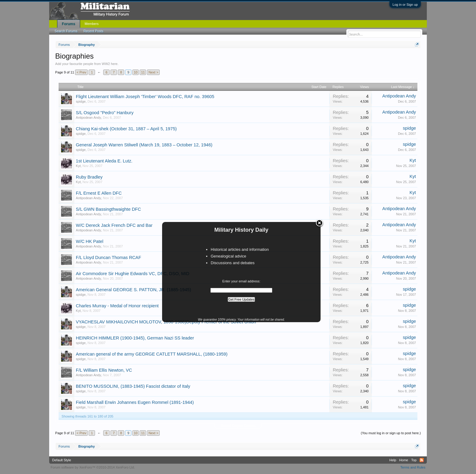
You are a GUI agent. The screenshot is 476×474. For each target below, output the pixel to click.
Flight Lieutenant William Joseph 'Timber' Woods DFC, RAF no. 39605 (145, 97)
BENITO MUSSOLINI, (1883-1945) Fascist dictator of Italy (133, 386)
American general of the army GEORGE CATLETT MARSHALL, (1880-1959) (152, 354)
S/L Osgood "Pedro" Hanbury (105, 113)
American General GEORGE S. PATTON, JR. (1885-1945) (134, 290)
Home (404, 460)
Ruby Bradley (89, 177)
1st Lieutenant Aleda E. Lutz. (104, 161)
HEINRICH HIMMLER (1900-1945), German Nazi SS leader (135, 338)
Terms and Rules (413, 467)
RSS (422, 460)
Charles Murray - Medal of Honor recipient (117, 306)
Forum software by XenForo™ (93, 467)
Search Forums (66, 31)
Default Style (62, 460)
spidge (81, 101)
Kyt (78, 166)
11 (143, 72)
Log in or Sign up (405, 5)
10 (136, 72)
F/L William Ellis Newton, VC (104, 370)
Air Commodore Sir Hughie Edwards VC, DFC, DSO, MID (133, 274)
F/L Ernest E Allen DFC (99, 193)
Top (414, 460)
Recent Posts (93, 31)
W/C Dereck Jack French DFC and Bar (114, 225)
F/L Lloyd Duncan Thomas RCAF (109, 257)
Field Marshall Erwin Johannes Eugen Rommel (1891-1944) (135, 402)
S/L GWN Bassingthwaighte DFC (109, 209)
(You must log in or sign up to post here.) (391, 433)
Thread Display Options (238, 426)
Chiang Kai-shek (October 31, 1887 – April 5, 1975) (126, 129)
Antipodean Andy (399, 96)
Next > (153, 72)
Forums (69, 24)
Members (92, 24)
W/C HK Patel (90, 241)
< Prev (81, 72)
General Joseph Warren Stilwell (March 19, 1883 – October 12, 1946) (144, 145)
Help (393, 460)
